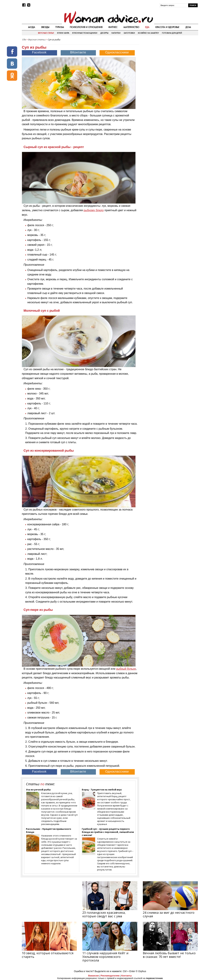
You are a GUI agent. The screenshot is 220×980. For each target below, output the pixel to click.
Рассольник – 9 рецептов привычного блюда (49, 830)
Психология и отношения (86, 27)
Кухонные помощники (85, 33)
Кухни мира (63, 33)
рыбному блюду (94, 210)
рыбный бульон (126, 669)
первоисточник (154, 978)
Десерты (104, 33)
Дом (188, 27)
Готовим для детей (172, 33)
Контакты (126, 976)
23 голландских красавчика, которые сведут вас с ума (104, 914)
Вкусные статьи (46, 33)
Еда (147, 27)
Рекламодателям (110, 976)
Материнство (131, 27)
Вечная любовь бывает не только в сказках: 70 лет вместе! (169, 955)
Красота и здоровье (167, 27)
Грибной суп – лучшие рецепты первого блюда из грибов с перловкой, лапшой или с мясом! (108, 832)
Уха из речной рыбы (38, 790)
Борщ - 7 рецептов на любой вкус (102, 790)
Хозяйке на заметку (148, 33)
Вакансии (93, 976)
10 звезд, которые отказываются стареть (48, 955)
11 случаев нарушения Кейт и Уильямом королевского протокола (105, 957)
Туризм (60, 27)
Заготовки (129, 33)
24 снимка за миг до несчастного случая (169, 914)
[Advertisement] (169, 67)
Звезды (45, 27)
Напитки (116, 33)
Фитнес (113, 27)
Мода (32, 27)
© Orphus (141, 971)
